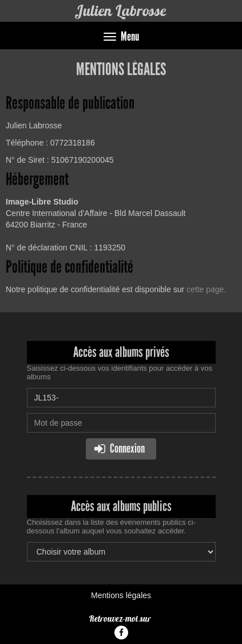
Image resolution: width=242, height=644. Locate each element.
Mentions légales (121, 595)
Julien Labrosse (121, 11)
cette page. (206, 289)
